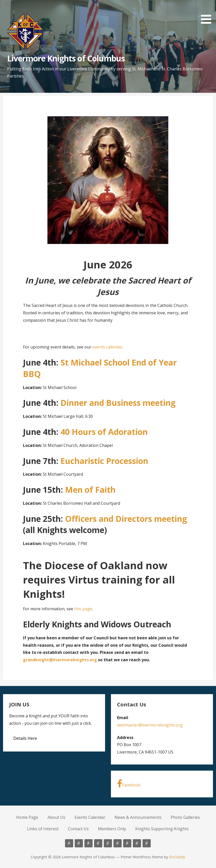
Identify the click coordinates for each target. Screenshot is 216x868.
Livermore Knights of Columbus (66, 58)
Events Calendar (90, 817)
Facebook (129, 783)
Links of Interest (43, 829)
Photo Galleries (185, 817)
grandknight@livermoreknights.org (60, 660)
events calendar (107, 347)
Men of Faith (90, 490)
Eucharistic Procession (104, 461)
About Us (56, 817)
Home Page (27, 817)
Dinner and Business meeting (118, 403)
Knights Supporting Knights (162, 829)
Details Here (25, 738)
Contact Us (78, 829)
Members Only (112, 829)
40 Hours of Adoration (104, 432)
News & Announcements (138, 817)
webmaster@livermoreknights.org (150, 725)
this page (83, 609)
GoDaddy (177, 857)
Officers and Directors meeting (126, 519)
